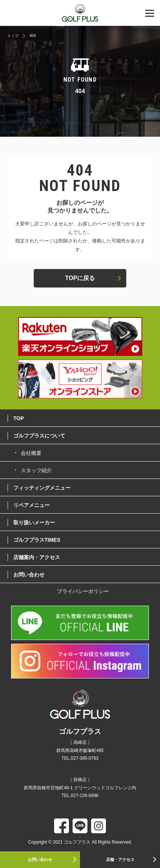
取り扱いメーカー (34, 522)
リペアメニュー (31, 505)
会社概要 (31, 453)
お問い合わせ (40, 860)
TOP (19, 418)
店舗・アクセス (120, 860)
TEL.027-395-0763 (80, 758)
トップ (13, 36)
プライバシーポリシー (83, 591)
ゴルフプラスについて (39, 436)
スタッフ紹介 (36, 470)
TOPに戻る (80, 278)
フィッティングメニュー (42, 488)
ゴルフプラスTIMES (37, 540)
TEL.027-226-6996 (80, 796)
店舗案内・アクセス (37, 557)
